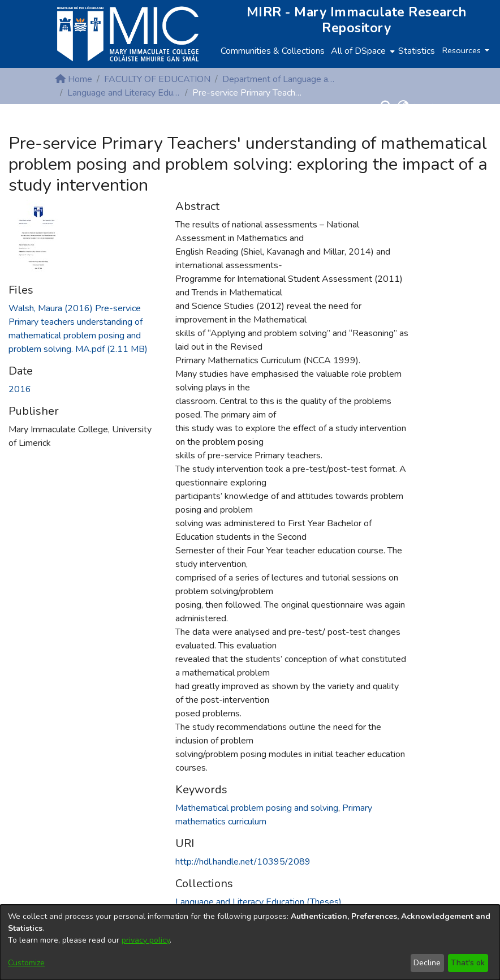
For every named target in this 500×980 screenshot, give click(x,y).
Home (74, 79)
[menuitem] (362, 51)
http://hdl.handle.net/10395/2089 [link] (243, 862)
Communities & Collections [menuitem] (273, 51)
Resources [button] (463, 50)
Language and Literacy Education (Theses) (124, 93)
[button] (386, 106)
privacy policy (146, 940)
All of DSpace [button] (358, 51)
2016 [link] (20, 389)
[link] (258, 902)
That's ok (468, 963)
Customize (26, 963)
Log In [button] (427, 106)
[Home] (128, 34)
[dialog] (250, 942)
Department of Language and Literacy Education (279, 79)
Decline (427, 963)
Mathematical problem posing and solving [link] (257, 808)
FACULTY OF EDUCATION (157, 79)
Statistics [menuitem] (417, 51)
